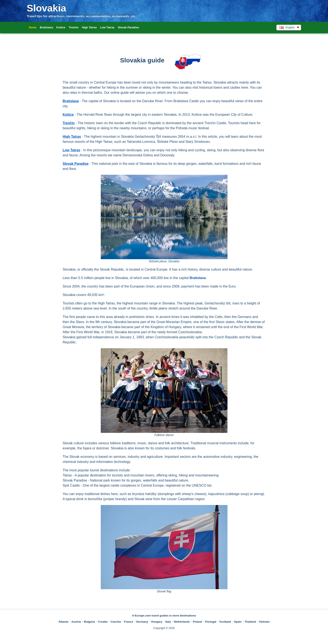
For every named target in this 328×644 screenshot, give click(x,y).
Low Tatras (107, 27)
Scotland (225, 622)
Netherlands (182, 622)
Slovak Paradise (128, 27)
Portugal (211, 622)
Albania (63, 622)
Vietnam (264, 622)
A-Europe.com (141, 616)
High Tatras (89, 27)
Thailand (250, 622)
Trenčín (73, 27)
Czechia (116, 622)
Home (33, 27)
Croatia (103, 622)
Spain (238, 622)
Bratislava (46, 27)
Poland (197, 622)
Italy (168, 622)
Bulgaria (89, 622)
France (129, 622)
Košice (61, 27)
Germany (142, 622)
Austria (76, 622)
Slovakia (46, 8)
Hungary (157, 622)
